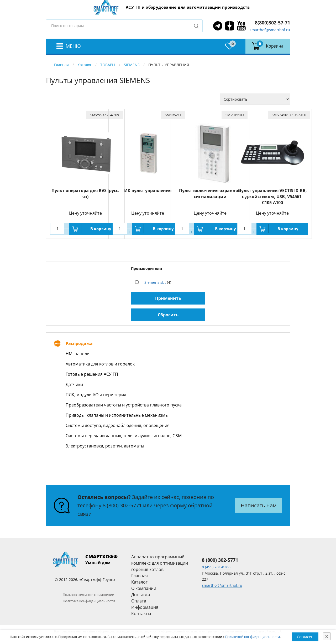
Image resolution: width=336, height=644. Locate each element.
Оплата (139, 601)
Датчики (74, 384)
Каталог (85, 65)
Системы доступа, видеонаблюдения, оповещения (118, 425)
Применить (168, 298)
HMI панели (78, 354)
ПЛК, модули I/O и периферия (96, 395)
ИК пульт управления (148, 190)
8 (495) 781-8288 (216, 567)
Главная (61, 65)
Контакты (141, 614)
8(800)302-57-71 (272, 23)
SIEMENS (132, 65)
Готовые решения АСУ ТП (92, 374)
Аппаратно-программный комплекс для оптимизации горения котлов (160, 563)
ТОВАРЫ (108, 65)
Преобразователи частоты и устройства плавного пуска (124, 405)
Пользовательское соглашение (88, 595)
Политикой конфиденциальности (253, 637)
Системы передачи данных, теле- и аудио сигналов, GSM (124, 436)
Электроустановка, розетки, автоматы (105, 446)
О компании (144, 588)
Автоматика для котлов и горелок (100, 364)
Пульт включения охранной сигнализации (210, 194)
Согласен (305, 637)
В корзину (101, 229)
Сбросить (168, 315)
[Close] (327, 636)
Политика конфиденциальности (89, 601)
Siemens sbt (155, 282)
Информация (145, 607)
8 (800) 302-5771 (122, 505)
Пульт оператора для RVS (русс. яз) (85, 194)
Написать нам (259, 505)
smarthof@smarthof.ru (270, 30)
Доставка (141, 595)
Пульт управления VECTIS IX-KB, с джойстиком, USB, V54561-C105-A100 (272, 197)
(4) (158, 282)
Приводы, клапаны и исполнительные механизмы (117, 415)
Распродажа (79, 343)
